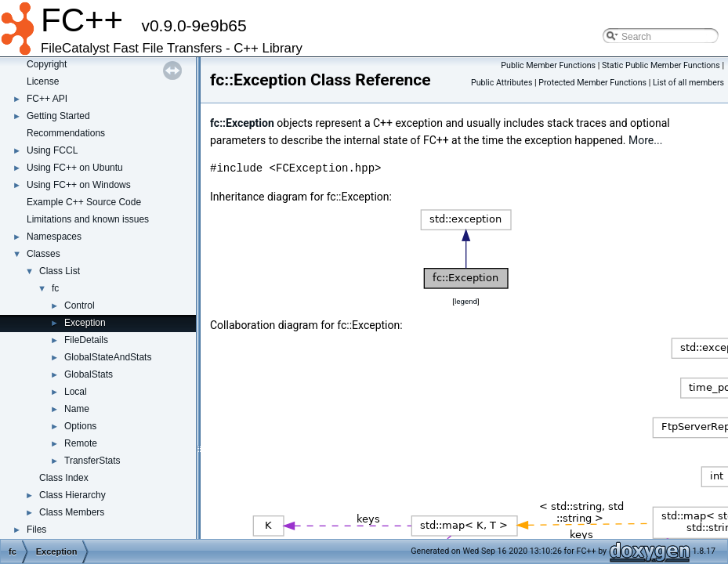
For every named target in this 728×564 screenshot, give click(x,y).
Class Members (72, 512)
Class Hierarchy (72, 495)
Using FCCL (52, 150)
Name (77, 409)
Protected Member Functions (592, 83)
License (43, 81)
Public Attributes (502, 83)
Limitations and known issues (88, 219)
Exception (85, 323)
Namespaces (54, 237)
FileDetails (86, 340)
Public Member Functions (548, 65)
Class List (60, 271)
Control (80, 305)
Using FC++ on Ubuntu (75, 168)
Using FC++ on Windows (79, 185)
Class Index (64, 478)
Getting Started (58, 116)
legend (466, 301)
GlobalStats (89, 374)
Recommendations (66, 133)
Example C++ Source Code (84, 202)
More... (645, 140)
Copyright (47, 64)
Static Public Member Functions (661, 65)
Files (36, 530)
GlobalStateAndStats (108, 357)
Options (80, 426)
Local (76, 392)
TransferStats (92, 461)
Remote (81, 443)
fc (55, 288)
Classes (43, 254)
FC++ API (47, 99)
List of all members (688, 83)
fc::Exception (242, 123)
